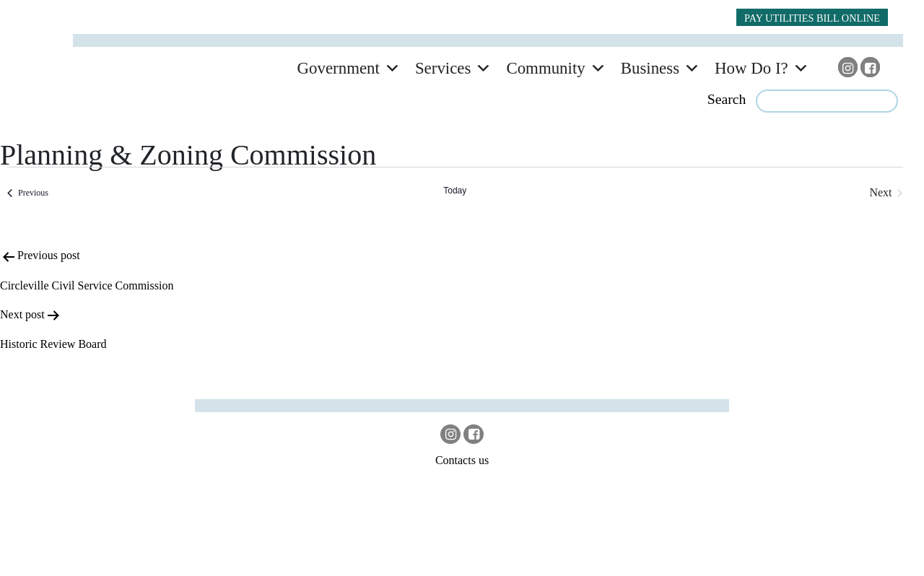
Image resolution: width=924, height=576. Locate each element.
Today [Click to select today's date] (455, 191)
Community (545, 68)
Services (443, 68)
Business (650, 68)
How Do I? (751, 68)
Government (339, 68)
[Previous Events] (28, 193)
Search (727, 99)
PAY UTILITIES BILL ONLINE (812, 18)
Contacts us (462, 460)
